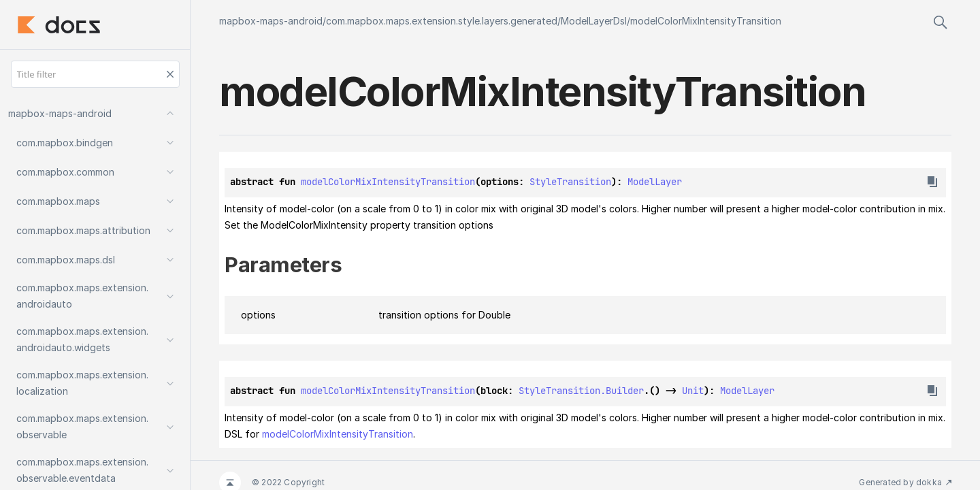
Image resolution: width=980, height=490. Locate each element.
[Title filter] (95, 74)
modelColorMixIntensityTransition (706, 21)
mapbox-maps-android (271, 21)
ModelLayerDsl (594, 21)
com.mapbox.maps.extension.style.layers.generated (442, 21)
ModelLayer (655, 182)
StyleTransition (570, 182)
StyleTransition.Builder (581, 391)
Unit (693, 391)
